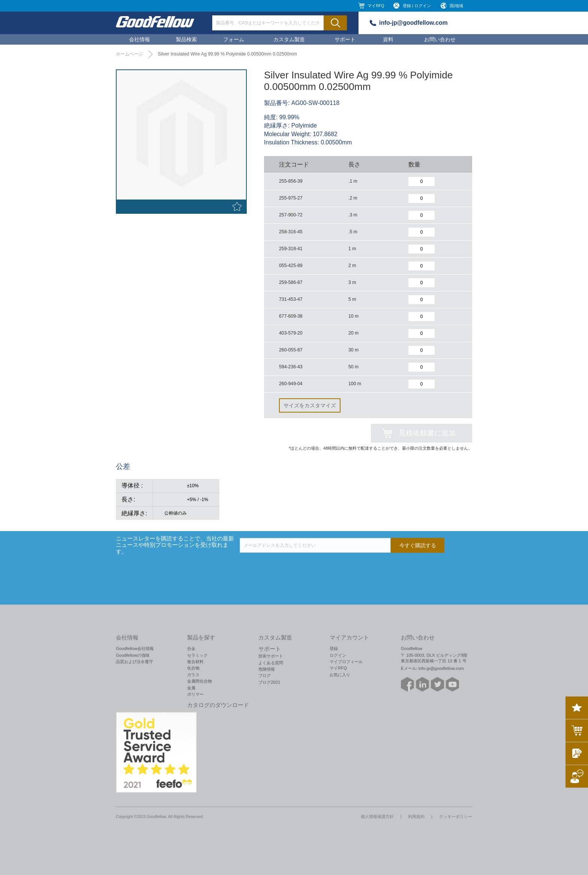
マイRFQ (376, 6)
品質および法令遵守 (134, 662)
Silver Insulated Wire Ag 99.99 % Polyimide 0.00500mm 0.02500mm (227, 54)
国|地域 (456, 6)
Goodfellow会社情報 (135, 648)
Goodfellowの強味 (133, 655)
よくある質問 (271, 663)
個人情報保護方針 (377, 816)
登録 (334, 648)
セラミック (197, 655)
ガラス (193, 675)
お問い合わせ (440, 39)
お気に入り (340, 675)
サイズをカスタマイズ (310, 405)
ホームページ (129, 54)
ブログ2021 (269, 682)
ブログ (265, 675)
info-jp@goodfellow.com (413, 23)
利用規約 (416, 816)
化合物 (193, 668)
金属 (191, 688)
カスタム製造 (289, 39)
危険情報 (267, 669)
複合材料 (195, 662)
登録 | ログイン (417, 6)
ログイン (338, 655)
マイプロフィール (346, 662)
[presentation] (297, 567)
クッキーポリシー (456, 816)
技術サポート (271, 656)
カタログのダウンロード (218, 705)
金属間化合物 (199, 681)
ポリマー (195, 694)
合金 (191, 648)
